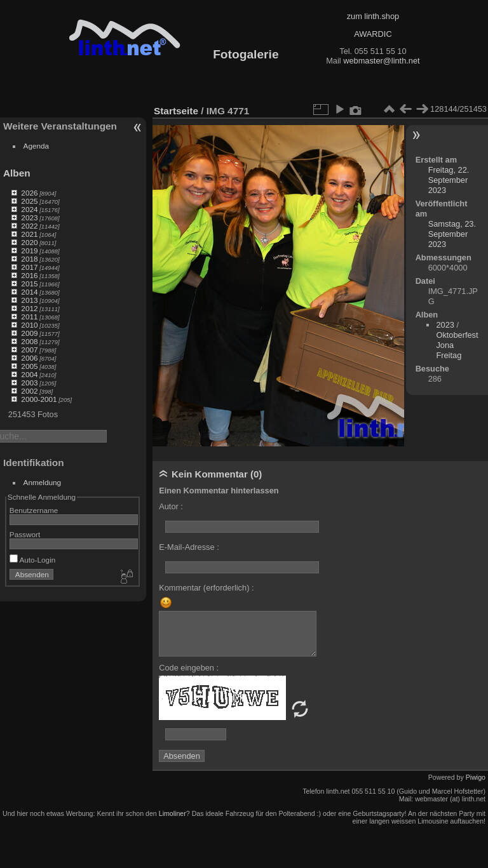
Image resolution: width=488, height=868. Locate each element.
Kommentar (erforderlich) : (206, 588)
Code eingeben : (189, 668)
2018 (29, 259)
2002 (29, 391)
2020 (29, 242)
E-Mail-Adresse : (189, 547)
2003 (29, 383)
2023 (29, 217)
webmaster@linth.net (381, 61)
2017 (29, 267)
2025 (29, 201)
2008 (29, 341)
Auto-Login (33, 560)
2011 (29, 317)
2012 (29, 308)
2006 (29, 358)
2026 (29, 193)
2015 (29, 284)
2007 (29, 350)
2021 (29, 234)
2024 (29, 209)
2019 (29, 250)
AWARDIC (373, 34)
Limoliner (173, 813)
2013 (29, 300)
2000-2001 (39, 399)
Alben (17, 173)
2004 (29, 374)
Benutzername (34, 510)
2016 (29, 275)
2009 (29, 333)
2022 (29, 226)
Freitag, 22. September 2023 (449, 180)
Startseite (176, 111)
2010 (29, 325)
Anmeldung (43, 482)
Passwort (25, 534)
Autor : (171, 506)
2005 (29, 366)
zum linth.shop (373, 16)
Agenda (37, 146)
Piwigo (476, 777)
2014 (29, 292)
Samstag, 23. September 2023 (452, 234)
